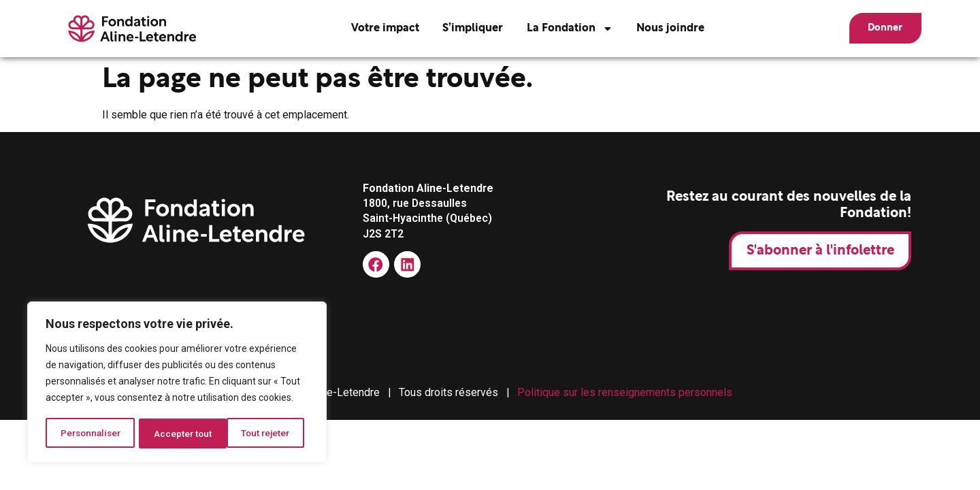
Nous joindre (663, 29)
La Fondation (562, 29)
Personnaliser (91, 434)
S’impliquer (465, 29)
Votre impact (377, 29)
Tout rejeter (179, 434)
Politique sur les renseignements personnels (625, 392)
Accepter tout (266, 434)
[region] (177, 383)
